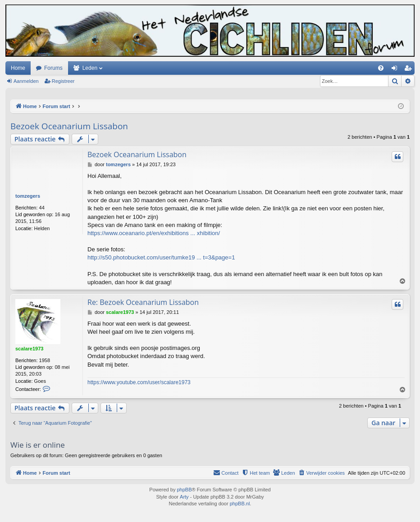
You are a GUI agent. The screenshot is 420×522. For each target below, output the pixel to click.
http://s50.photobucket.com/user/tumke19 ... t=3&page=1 (161, 257)
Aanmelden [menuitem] (396, 70)
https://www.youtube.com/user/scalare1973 (139, 382)
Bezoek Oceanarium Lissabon (69, 126)
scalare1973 (29, 349)
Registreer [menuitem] (410, 70)
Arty (184, 497)
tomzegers (28, 196)
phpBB (184, 490)
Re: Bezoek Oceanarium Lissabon (143, 302)
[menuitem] (381, 68)
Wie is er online (38, 445)
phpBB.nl (240, 504)
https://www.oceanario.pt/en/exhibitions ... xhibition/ (154, 233)
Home (18, 68)
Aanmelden (26, 81)
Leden (90, 68)
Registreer (63, 81)
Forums (53, 68)
